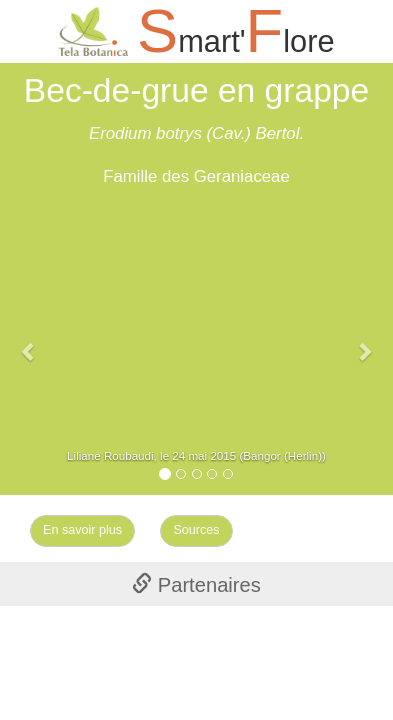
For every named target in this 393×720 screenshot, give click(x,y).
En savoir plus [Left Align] (82, 530)
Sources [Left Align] (196, 530)
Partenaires (196, 585)
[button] (29, 341)
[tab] (196, 584)
